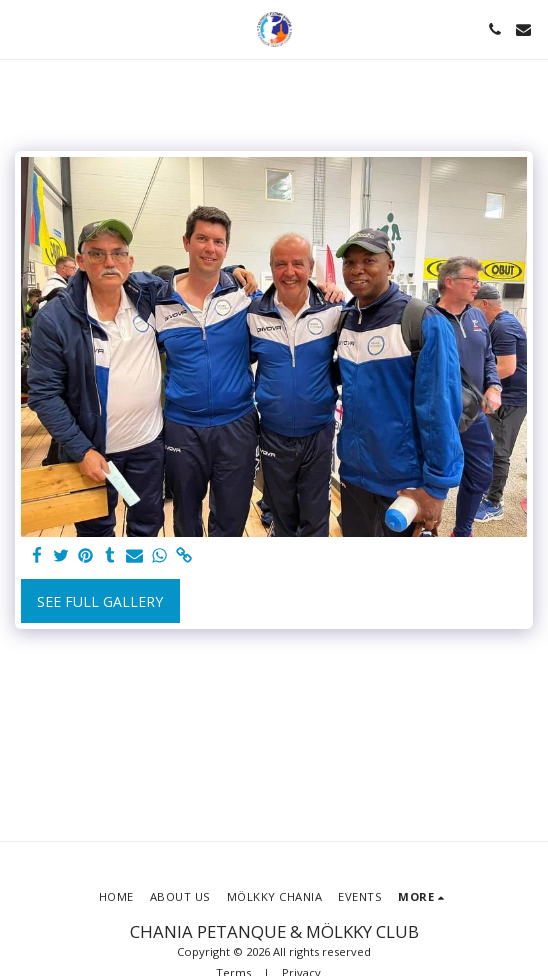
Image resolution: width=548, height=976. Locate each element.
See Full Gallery (100, 601)
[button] (22, 28)
